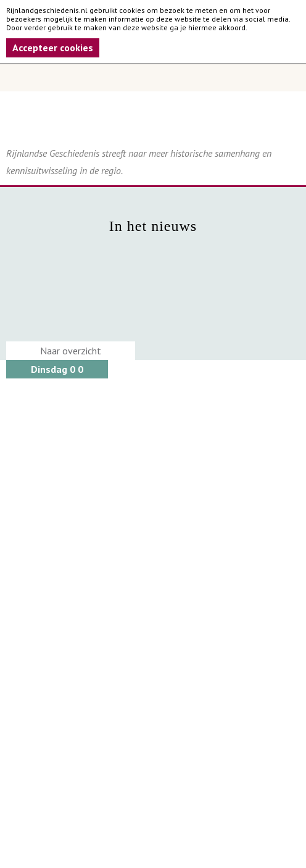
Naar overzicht (71, 351)
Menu (153, 78)
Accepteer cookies (53, 48)
